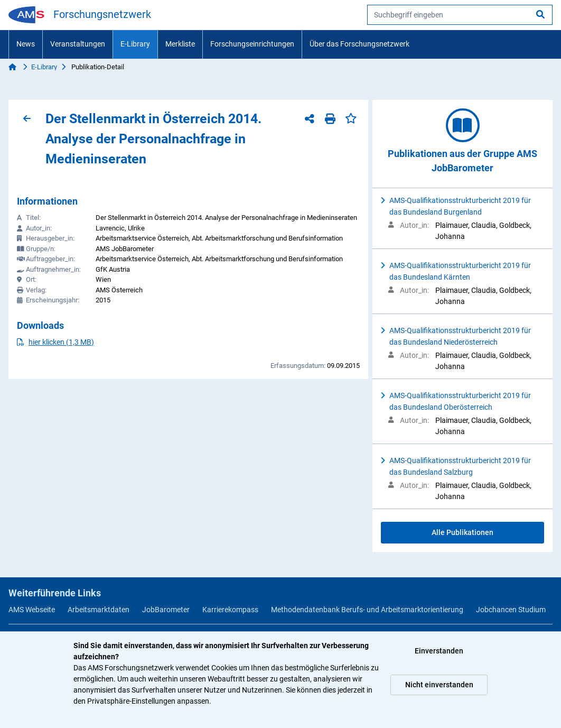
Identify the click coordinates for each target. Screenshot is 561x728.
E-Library (135, 44)
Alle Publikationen (462, 532)
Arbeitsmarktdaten (99, 610)
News (26, 44)
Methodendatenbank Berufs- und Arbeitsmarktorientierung (367, 610)
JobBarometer (166, 610)
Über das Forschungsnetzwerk (359, 44)
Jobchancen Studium (511, 610)
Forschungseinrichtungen (252, 44)
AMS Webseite (32, 610)
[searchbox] (460, 15)
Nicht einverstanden (439, 685)
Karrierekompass (230, 610)
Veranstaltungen (78, 44)
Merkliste (180, 44)
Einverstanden (439, 651)
